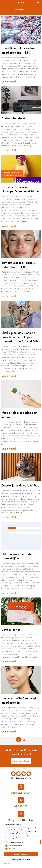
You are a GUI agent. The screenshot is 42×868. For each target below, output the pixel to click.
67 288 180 (21, 810)
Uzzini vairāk (9, 81)
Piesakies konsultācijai (21, 764)
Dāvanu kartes (11, 633)
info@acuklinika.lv (21, 796)
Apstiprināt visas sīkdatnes (21, 854)
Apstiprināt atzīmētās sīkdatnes (21, 859)
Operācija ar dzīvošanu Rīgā (20, 489)
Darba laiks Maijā (13, 118)
